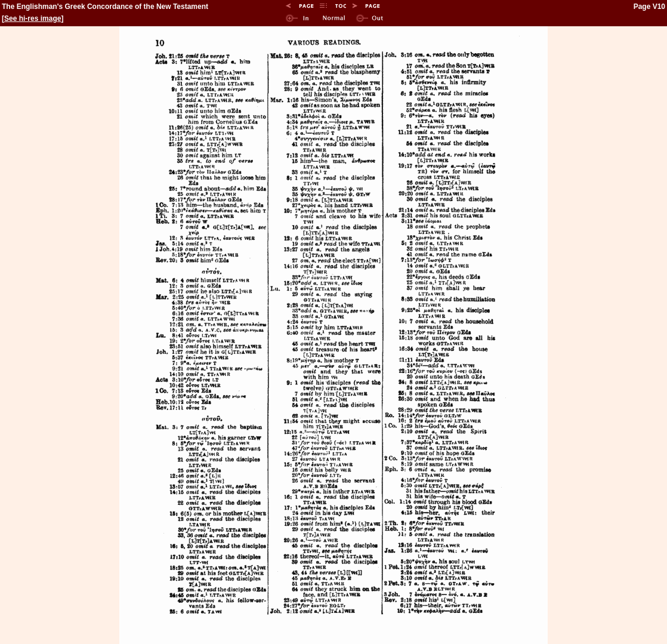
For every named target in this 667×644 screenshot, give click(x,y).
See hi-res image (33, 19)
